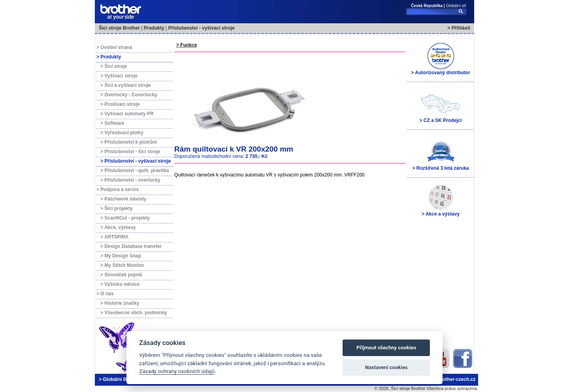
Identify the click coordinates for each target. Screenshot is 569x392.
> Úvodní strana (114, 47)
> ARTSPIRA (114, 237)
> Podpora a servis (118, 189)
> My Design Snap (121, 256)
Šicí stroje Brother (119, 28)
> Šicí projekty (117, 208)
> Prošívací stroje (120, 104)
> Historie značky (120, 303)
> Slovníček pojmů (121, 275)
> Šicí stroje (114, 66)
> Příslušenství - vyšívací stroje (136, 161)
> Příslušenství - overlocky (130, 180)
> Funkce (187, 45)
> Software (112, 123)
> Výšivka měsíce (120, 284)
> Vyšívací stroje (119, 76)
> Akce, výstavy (118, 227)
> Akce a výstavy (441, 200)
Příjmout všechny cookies (386, 348)
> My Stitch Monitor (122, 265)
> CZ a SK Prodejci (440, 107)
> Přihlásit (459, 28)
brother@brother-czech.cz (446, 379)
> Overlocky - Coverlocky (129, 95)
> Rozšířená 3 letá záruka (440, 154)
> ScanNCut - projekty (125, 218)
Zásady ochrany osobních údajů (177, 371)
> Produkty (109, 57)
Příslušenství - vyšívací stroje (202, 28)
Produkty (154, 28)
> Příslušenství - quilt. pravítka (135, 171)
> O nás (105, 294)
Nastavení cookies (386, 367)
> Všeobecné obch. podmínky (134, 313)
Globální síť (456, 6)
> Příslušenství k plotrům (129, 142)
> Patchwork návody (123, 199)
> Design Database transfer (131, 246)
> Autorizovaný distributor (440, 59)
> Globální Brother (120, 379)
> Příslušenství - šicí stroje (130, 152)
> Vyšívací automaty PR (127, 114)
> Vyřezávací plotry (122, 133)
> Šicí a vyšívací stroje (126, 85)
